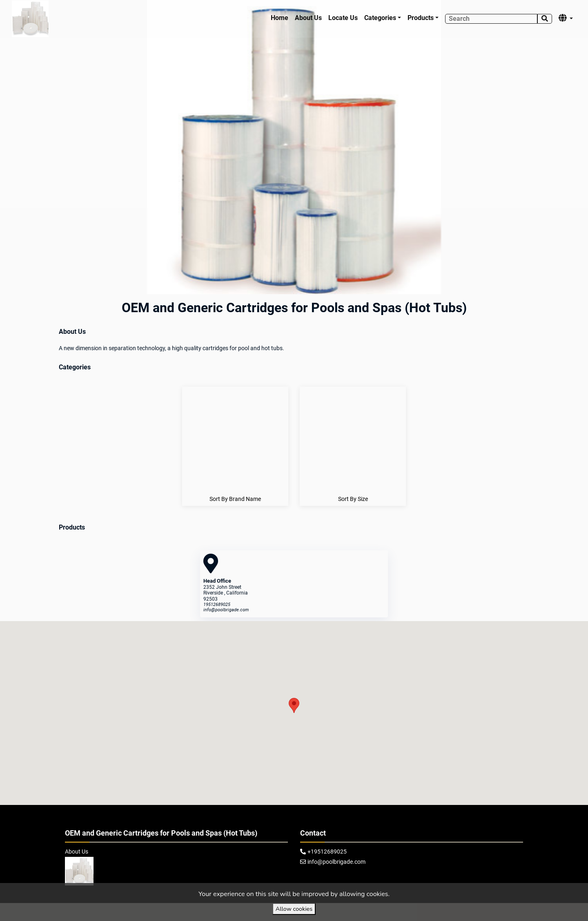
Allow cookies (294, 909)
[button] (294, 705)
